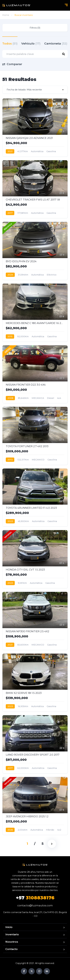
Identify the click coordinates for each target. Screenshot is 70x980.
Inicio (9, 927)
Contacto (11, 949)
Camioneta (56, 44)
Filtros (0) (35, 28)
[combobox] (35, 90)
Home (6, 15)
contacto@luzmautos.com (35, 905)
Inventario (12, 934)
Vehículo (31, 44)
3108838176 (35, 898)
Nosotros (12, 942)
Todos (10, 44)
